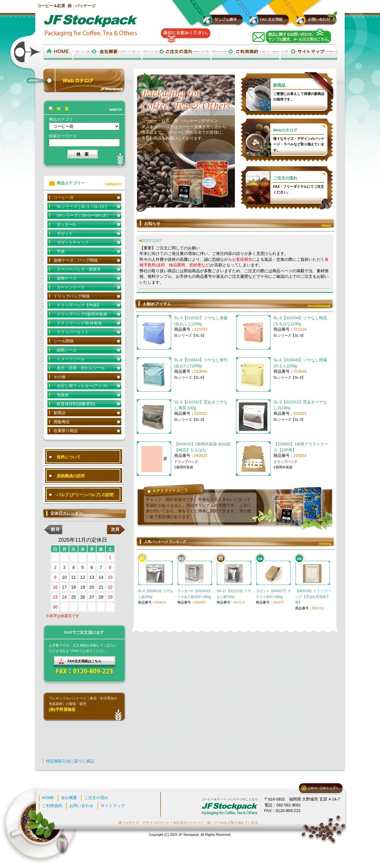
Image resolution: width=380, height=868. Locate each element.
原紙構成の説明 (71, 476)
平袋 (61, 251)
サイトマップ (113, 806)
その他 (60, 377)
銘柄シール (67, 350)
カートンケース (71, 287)
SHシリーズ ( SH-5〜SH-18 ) (82, 215)
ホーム (58, 52)
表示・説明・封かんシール (81, 368)
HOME (48, 798)
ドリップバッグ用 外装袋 (79, 323)
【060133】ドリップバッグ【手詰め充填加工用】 (313, 597)
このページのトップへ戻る (321, 789)
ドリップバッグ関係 (72, 296)
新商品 (279, 85)
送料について (69, 457)
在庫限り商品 (66, 431)
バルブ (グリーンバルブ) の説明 (85, 495)
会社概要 (69, 798)
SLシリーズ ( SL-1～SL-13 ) (82, 206)
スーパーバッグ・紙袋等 (79, 269)
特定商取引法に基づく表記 (70, 761)
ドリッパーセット (73, 332)
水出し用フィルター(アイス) (82, 386)
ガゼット (65, 233)
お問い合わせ (81, 806)
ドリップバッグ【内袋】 (79, 305)
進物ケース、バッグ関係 (76, 260)
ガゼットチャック (73, 242)
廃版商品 (62, 422)
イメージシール (71, 359)
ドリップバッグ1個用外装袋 (82, 314)
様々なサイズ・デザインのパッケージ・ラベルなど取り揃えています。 (299, 144)
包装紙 (63, 395)
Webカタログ (285, 130)
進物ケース (67, 278)
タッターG (66, 224)
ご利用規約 (52, 806)
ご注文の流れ (285, 178)
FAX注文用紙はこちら (84, 661)
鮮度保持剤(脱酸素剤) (76, 404)
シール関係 (64, 341)
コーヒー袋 (64, 198)
